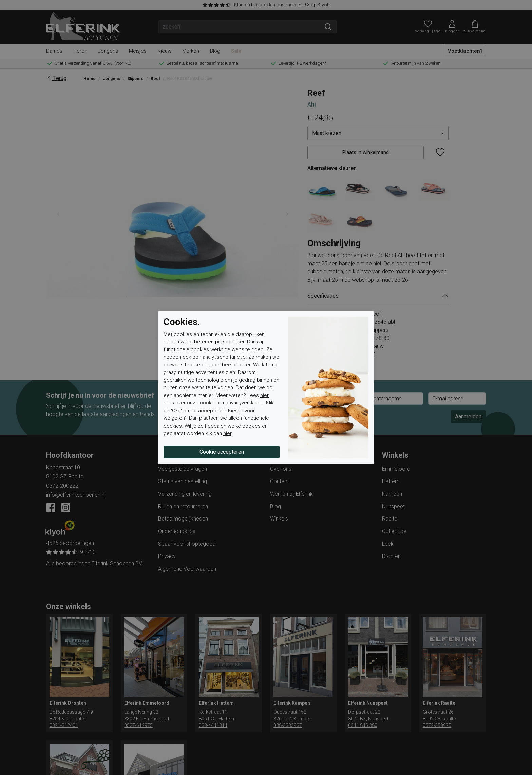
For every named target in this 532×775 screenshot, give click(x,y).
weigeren (174, 418)
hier (264, 395)
